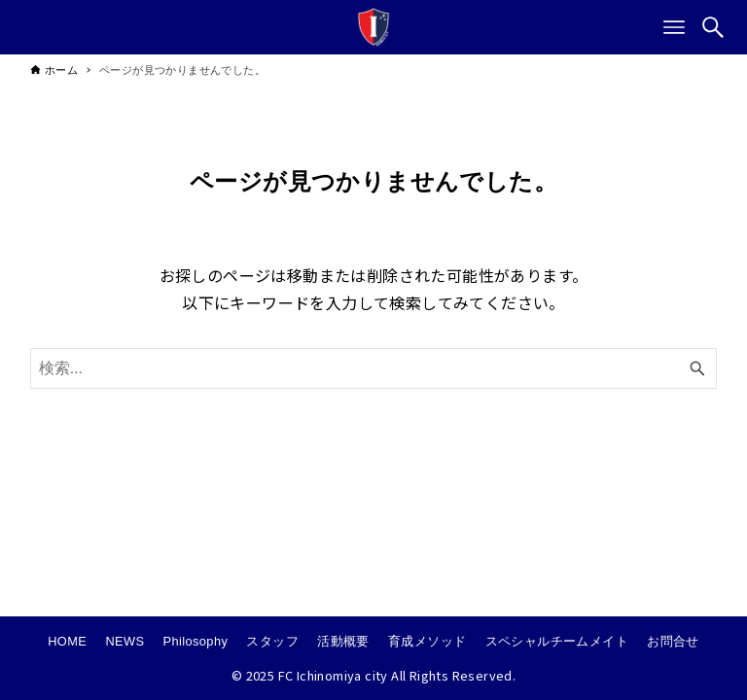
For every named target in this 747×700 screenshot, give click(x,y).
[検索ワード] (374, 368)
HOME (67, 641)
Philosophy (196, 641)
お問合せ (673, 641)
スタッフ (272, 641)
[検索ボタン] (713, 27)
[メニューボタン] (674, 27)
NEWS (124, 641)
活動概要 (343, 641)
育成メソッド (427, 641)
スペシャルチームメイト (557, 641)
